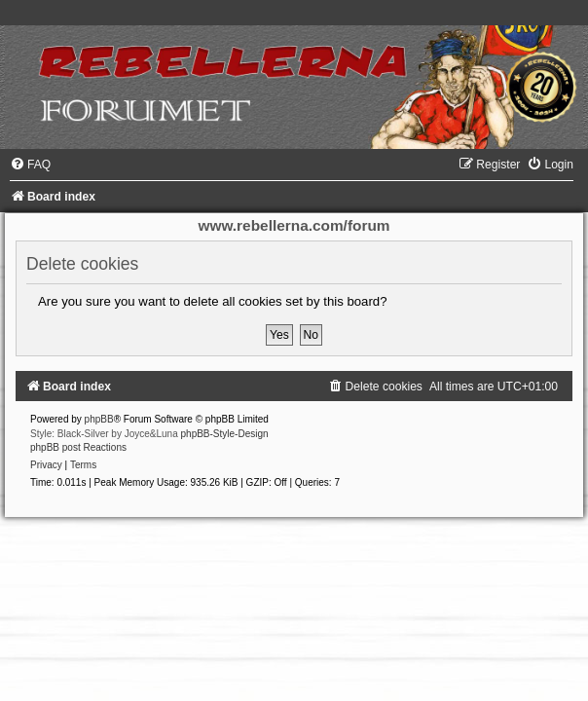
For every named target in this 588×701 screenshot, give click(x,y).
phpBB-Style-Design (225, 434)
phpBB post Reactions (78, 447)
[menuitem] (30, 165)
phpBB (99, 419)
